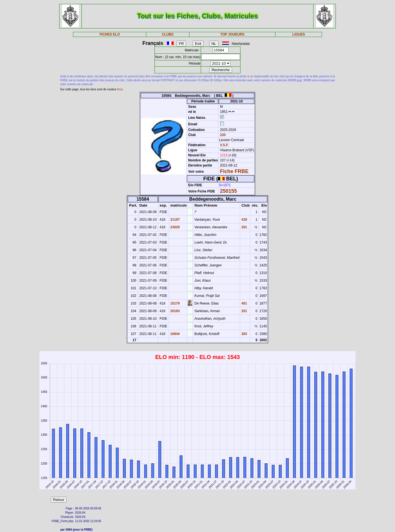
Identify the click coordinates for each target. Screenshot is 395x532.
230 (222, 135)
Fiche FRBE (234, 171)
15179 (175, 303)
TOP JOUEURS (232, 34)
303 (244, 334)
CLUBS (168, 34)
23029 (175, 227)
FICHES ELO (110, 34)
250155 (228, 191)
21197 (175, 220)
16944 (175, 334)
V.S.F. (224, 145)
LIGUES (299, 34)
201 (244, 227)
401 (244, 303)
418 (244, 220)
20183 (175, 311)
